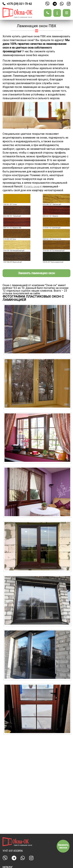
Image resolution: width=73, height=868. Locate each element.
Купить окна (32, 187)
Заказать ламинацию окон (36, 273)
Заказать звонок (63, 846)
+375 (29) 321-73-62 (17, 4)
